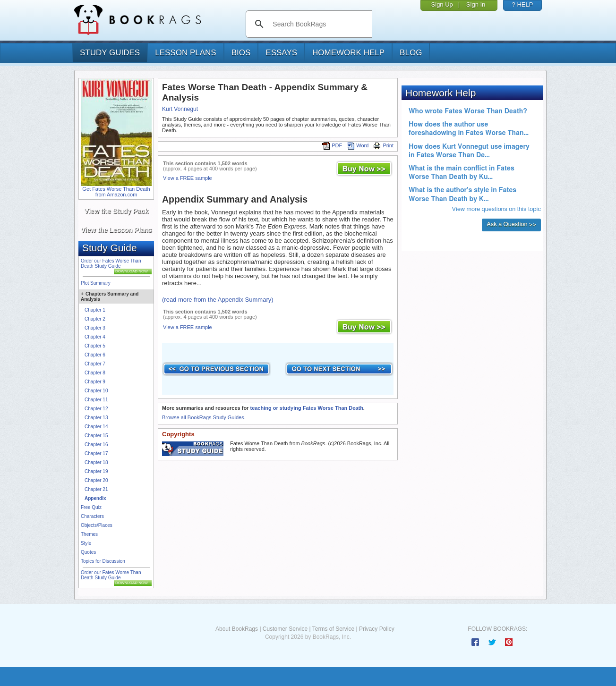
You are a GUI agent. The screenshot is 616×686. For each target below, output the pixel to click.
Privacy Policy (377, 629)
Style (86, 543)
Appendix (95, 498)
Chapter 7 (95, 364)
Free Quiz (91, 507)
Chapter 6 (95, 355)
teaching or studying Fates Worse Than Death (306, 408)
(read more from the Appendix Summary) (218, 300)
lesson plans (185, 53)
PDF (332, 145)
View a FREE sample (188, 178)
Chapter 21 (96, 489)
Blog (411, 53)
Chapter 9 (95, 382)
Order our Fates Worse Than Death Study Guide (111, 263)
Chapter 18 (96, 462)
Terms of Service (333, 629)
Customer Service (285, 629)
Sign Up (442, 4)
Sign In (476, 4)
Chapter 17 (96, 453)
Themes (89, 534)
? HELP (523, 4)
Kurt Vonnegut (180, 109)
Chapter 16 (96, 445)
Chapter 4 (95, 337)
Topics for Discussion (103, 561)
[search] (319, 24)
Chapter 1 (95, 310)
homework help (348, 53)
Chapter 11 (96, 400)
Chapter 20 (96, 480)
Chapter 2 (95, 319)
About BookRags (237, 629)
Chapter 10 (96, 391)
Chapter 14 (96, 427)
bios (241, 53)
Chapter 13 (96, 418)
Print (383, 145)
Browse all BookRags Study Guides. (204, 417)
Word (358, 145)
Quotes (88, 552)
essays (281, 53)
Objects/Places (97, 525)
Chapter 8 (95, 373)
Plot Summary (96, 283)
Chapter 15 (96, 436)
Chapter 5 (95, 346)
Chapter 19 (96, 471)
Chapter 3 (95, 328)
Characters (92, 516)
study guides (110, 53)
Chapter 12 (96, 409)
